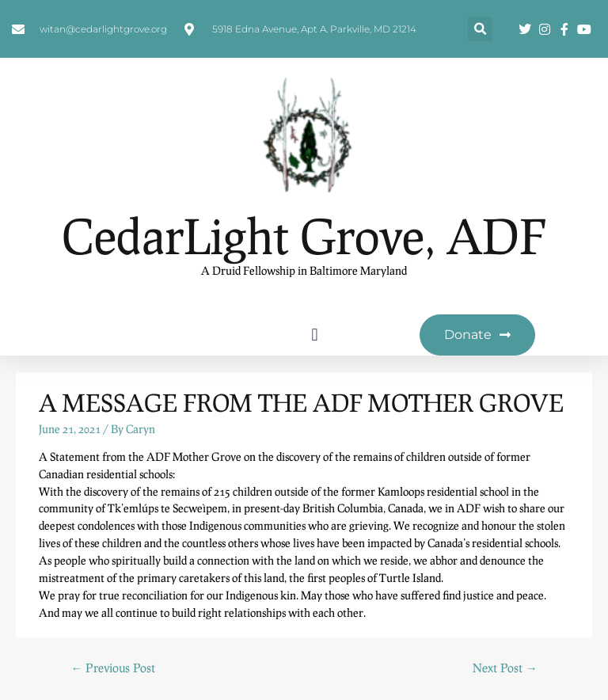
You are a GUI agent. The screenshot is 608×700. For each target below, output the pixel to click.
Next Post (505, 668)
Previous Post (113, 668)
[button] (480, 29)
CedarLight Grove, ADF (304, 236)
